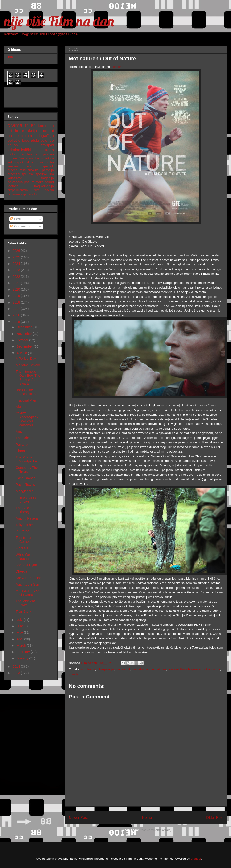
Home (147, 818)
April (20, 639)
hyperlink (47, 166)
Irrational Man (26, 400)
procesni (14, 174)
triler (30, 125)
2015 (17, 322)
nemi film (33, 194)
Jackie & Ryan (26, 565)
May (20, 633)
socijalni (47, 131)
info (10, 57)
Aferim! (21, 407)
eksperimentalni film (23, 190)
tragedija (47, 178)
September (25, 346)
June (21, 626)
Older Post (215, 818)
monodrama (140, 669)
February (24, 652)
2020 (17, 289)
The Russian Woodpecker (27, 459)
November (25, 334)
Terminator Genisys (24, 540)
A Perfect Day (26, 359)
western (13, 166)
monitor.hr (118, 67)
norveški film (176, 669)
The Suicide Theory (25, 510)
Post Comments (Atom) (155, 830)
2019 (17, 296)
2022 (17, 277)
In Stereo (23, 531)
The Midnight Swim (25, 603)
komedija (46, 126)
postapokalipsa (19, 182)
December (25, 327)
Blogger (196, 859)
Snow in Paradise (29, 578)
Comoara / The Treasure (27, 470)
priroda (74, 674)
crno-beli (34, 170)
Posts (16, 219)
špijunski (28, 174)
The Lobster (25, 438)
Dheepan (23, 571)
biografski (30, 140)
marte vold (123, 669)
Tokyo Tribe (24, 525)
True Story (23, 611)
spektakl (23, 162)
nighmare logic (17, 194)
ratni (51, 162)
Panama (22, 445)
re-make (38, 182)
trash (49, 150)
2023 (17, 270)
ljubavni (48, 154)
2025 (17, 257)
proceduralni (17, 170)
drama (91, 669)
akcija (32, 131)
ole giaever (194, 669)
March (22, 646)
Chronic (21, 451)
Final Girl (22, 548)
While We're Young (25, 557)
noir (30, 166)
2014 (17, 667)
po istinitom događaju (31, 136)
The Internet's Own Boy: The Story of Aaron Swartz (28, 377)
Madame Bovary (28, 365)
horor (19, 131)
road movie (38, 162)
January (23, 658)
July (20, 620)
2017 (17, 309)
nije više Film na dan (59, 21)
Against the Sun (27, 584)
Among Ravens (27, 518)
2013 (17, 673)
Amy (19, 432)
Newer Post (78, 818)
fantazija (33, 154)
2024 (17, 264)
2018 (17, 302)
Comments (20, 226)
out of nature (212, 669)
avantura (47, 158)
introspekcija (105, 669)
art (83, 669)
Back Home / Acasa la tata (27, 392)
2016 (17, 315)
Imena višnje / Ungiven (26, 499)
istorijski (47, 145)
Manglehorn (25, 491)
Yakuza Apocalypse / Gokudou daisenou (27, 419)
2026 (17, 251)
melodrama (16, 154)
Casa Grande (26, 478)
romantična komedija (23, 158)
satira (12, 162)
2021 (17, 283)
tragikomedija (44, 186)
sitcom (49, 190)
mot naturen (158, 669)
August (22, 353)
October (23, 340)
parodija (48, 170)
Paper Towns (25, 485)
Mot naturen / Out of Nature (29, 593)
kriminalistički (19, 150)
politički (14, 140)
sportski (41, 174)
